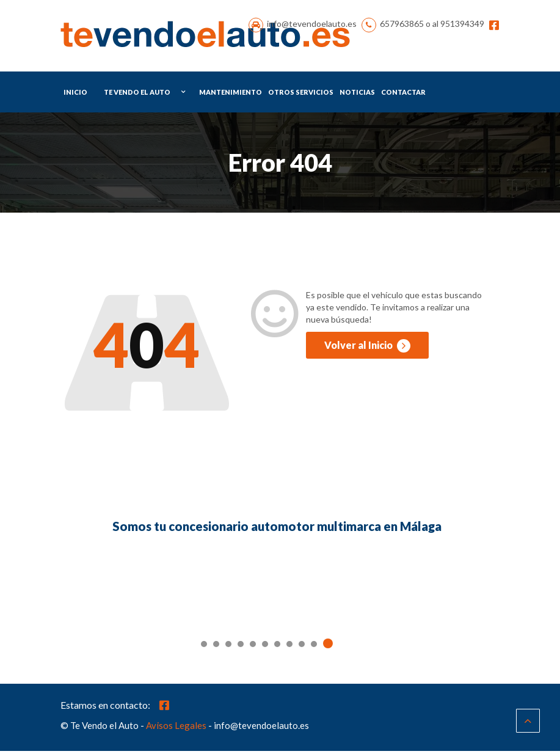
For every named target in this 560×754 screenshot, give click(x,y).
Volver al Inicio (367, 348)
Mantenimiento (231, 94)
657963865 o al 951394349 (432, 25)
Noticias (357, 94)
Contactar (403, 94)
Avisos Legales (176, 728)
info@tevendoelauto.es (312, 25)
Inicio (75, 94)
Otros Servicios (301, 94)
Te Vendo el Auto (137, 94)
